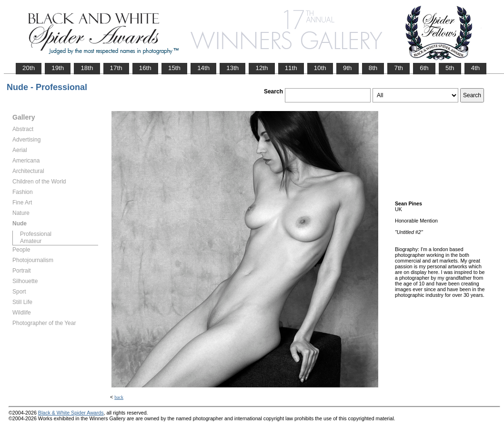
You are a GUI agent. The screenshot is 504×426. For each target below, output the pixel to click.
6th (424, 68)
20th (29, 68)
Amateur (31, 241)
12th (262, 68)
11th (291, 68)
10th (320, 68)
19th (58, 68)
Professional (36, 234)
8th (373, 68)
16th (145, 68)
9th (348, 68)
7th (398, 68)
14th (203, 68)
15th (174, 68)
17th (116, 68)
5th (450, 68)
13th (232, 68)
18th (87, 68)
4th (476, 68)
